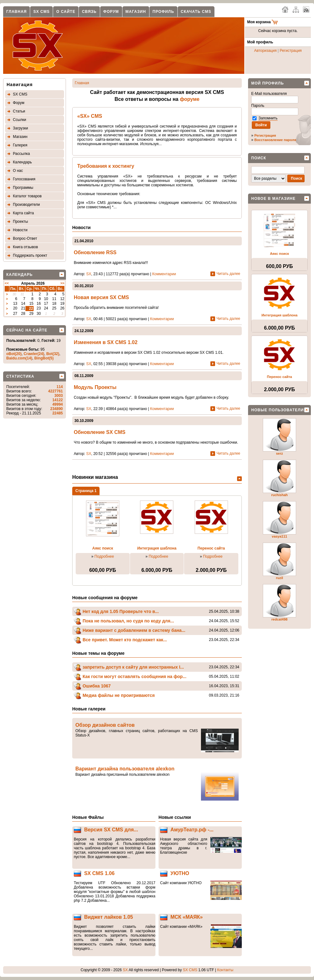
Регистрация (291, 51)
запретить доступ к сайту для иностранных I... (133, 667)
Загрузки (20, 128)
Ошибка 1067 (97, 686)
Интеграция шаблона (157, 548)
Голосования (24, 179)
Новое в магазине (273, 199)
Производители (26, 205)
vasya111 (280, 536)
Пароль (258, 106)
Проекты (20, 222)
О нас (18, 171)
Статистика (20, 376)
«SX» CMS (90, 116)
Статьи (19, 111)
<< (7, 283)
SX (89, 274)
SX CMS (41, 12)
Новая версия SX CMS (101, 297)
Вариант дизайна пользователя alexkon (125, 769)
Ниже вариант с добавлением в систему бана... (134, 630)
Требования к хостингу (106, 166)
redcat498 (279, 619)
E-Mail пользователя (270, 94)
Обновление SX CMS (100, 432)
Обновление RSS (95, 252)
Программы (23, 188)
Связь (89, 12)
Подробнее (104, 556)
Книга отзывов (25, 247)
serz (279, 453)
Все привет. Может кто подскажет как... (125, 640)
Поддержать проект (30, 255)
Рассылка (21, 154)
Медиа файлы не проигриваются (119, 695)
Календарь (22, 162)
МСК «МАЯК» (187, 917)
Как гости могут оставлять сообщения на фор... (135, 676)
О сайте (66, 12)
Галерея (20, 145)
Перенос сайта (211, 548)
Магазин (136, 12)
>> (62, 283)
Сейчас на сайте (27, 330)
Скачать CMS (196, 12)
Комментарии (164, 274)
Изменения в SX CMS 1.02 (106, 342)
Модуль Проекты (95, 387)
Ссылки (19, 120)
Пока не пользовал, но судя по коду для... (128, 621)
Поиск (259, 158)
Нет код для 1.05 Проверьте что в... (121, 611)
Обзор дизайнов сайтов (105, 725)
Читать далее (228, 274)
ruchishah (280, 495)
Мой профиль (268, 83)
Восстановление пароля (275, 140)
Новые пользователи (277, 410)
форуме (190, 99)
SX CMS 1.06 (99, 873)
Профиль (163, 12)
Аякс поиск (103, 548)
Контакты (225, 970)
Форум (111, 12)
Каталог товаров (27, 196)
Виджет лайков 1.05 (109, 917)
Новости (20, 230)
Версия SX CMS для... (111, 830)
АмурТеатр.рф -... (192, 830)
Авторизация (265, 51)
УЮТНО (180, 873)
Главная (16, 12)
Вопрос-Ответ (25, 238)
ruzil (280, 578)
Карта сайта (23, 213)
